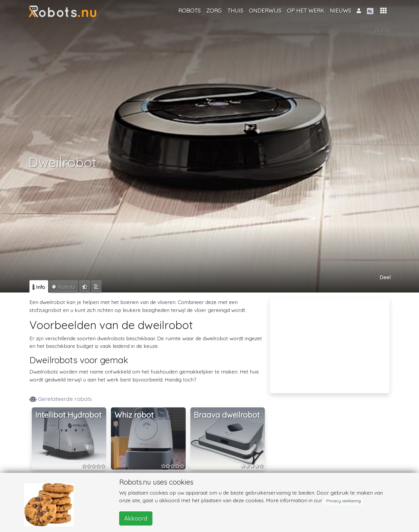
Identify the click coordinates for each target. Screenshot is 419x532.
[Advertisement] (330, 342)
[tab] (39, 287)
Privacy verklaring (344, 501)
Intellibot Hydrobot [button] (68, 415)
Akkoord (136, 518)
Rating (383, 30)
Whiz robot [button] (134, 415)
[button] (383, 11)
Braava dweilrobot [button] (227, 415)
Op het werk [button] (306, 11)
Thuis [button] (235, 11)
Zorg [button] (214, 11)
